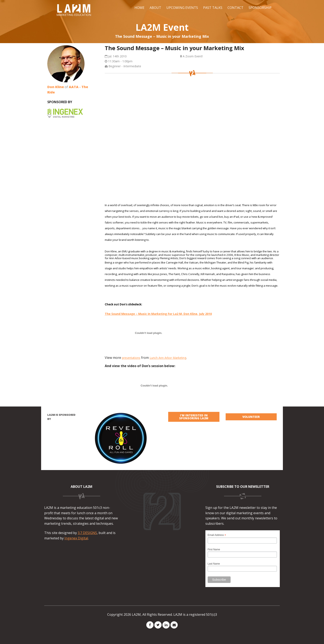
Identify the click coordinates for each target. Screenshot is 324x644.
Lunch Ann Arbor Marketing (168, 358)
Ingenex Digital (76, 538)
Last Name (214, 564)
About (155, 8)
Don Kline (56, 87)
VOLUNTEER (251, 417)
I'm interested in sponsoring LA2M (194, 417)
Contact (235, 8)
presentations (131, 358)
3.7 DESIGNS (87, 533)
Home (139, 8)
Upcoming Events (182, 8)
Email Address (217, 535)
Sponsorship (260, 8)
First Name (214, 549)
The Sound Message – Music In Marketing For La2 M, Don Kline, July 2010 (158, 314)
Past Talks (213, 8)
